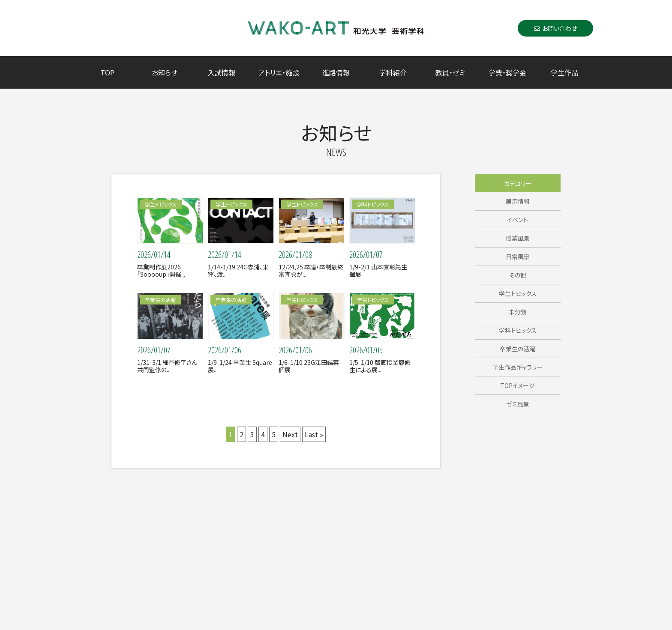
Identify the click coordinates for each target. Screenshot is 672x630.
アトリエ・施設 (279, 72)
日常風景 (518, 257)
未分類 (518, 312)
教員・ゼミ (450, 72)
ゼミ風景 (518, 404)
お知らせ (165, 72)
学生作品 (564, 72)
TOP (107, 72)
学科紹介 (393, 72)
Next (290, 434)
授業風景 (518, 238)
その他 (518, 275)
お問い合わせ (555, 28)
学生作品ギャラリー (517, 367)
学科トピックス (518, 330)
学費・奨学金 (507, 72)
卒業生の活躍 (517, 349)
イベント (517, 220)
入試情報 (222, 72)
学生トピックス (518, 293)
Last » (314, 434)
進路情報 (336, 72)
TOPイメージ (517, 385)
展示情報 (518, 201)
